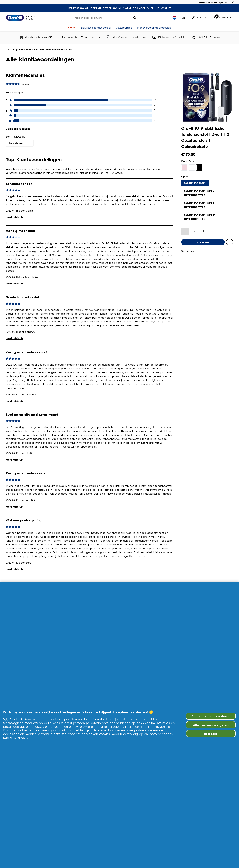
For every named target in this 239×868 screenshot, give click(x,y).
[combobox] (105, 18)
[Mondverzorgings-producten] (154, 27)
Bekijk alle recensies (18, 129)
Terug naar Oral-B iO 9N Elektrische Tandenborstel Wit (42, 49)
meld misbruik (14, 217)
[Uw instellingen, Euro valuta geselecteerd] (179, 18)
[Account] (199, 18)
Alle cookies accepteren (211, 716)
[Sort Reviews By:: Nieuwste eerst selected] (20, 143)
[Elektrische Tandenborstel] (96, 27)
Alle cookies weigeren (211, 725)
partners (56, 719)
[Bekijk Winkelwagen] (223, 18)
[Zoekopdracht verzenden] (135, 18)
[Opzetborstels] (124, 27)
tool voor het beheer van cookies (86, 734)
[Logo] (21, 18)
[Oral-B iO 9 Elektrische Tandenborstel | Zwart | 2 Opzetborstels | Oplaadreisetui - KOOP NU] (203, 242)
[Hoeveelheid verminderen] (185, 231)
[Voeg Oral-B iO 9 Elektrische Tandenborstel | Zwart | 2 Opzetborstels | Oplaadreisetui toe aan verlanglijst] (230, 242)
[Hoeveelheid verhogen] (203, 231)
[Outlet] (72, 27)
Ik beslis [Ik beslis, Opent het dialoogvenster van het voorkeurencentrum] (211, 733)
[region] (120, 725)
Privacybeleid (160, 726)
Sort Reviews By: (16, 136)
